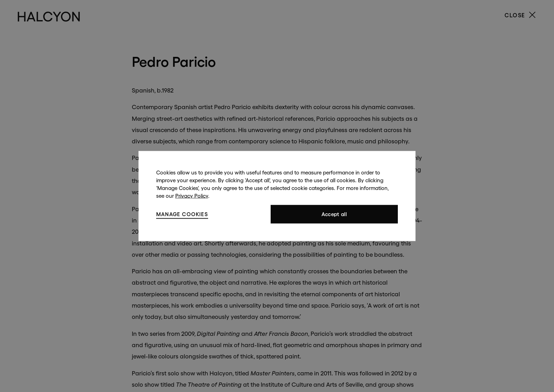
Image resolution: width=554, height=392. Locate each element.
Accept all (334, 214)
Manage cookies (182, 214)
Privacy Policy (192, 196)
